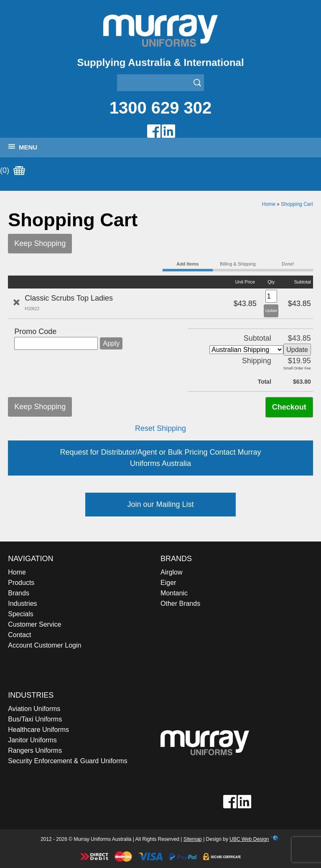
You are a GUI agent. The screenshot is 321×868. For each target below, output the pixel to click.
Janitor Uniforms (32, 740)
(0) (13, 171)
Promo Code (35, 332)
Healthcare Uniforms (38, 730)
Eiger (168, 583)
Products (21, 583)
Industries (22, 604)
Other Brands (180, 604)
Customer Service (34, 624)
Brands (19, 593)
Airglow (171, 572)
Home (269, 204)
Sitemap (193, 839)
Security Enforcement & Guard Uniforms (68, 761)
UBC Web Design (249, 839)
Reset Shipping (160, 428)
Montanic (174, 593)
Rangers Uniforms (35, 750)
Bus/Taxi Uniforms (35, 719)
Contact (19, 635)
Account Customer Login (45, 645)
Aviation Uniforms (34, 709)
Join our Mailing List (160, 504)
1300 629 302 (161, 108)
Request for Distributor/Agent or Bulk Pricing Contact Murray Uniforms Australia (160, 458)
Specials (20, 614)
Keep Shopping (40, 243)
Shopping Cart (297, 204)
